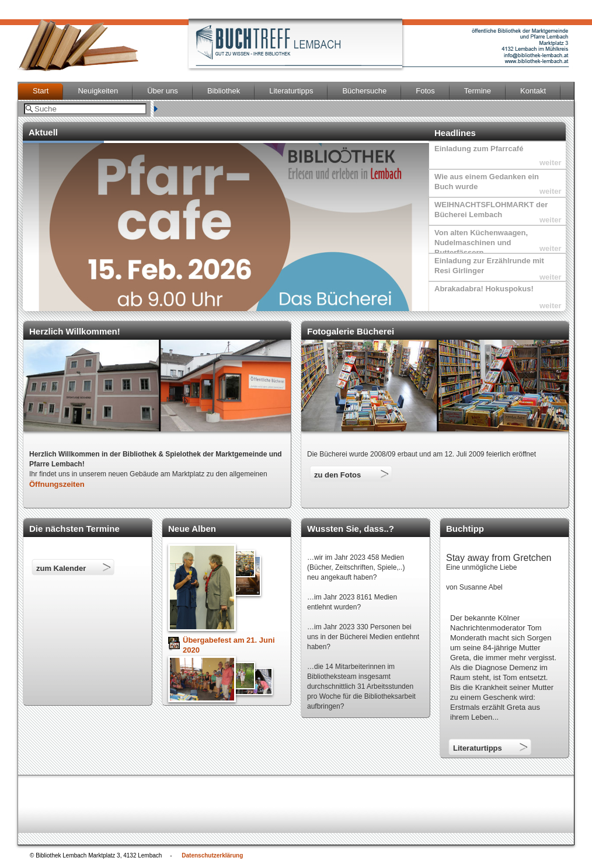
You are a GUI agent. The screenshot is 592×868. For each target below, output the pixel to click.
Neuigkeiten (98, 91)
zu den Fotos (337, 475)
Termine (478, 91)
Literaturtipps (291, 91)
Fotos (425, 91)
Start (41, 91)
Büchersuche (364, 91)
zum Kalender (61, 568)
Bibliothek (224, 91)
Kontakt (533, 91)
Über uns (163, 91)
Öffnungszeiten (57, 484)
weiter (551, 163)
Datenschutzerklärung (212, 855)
